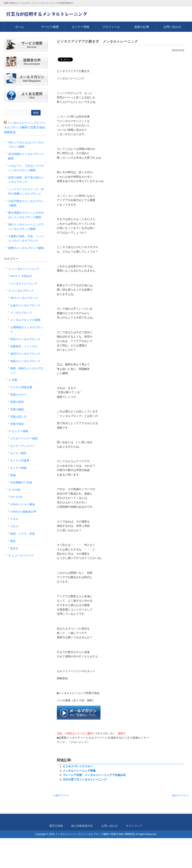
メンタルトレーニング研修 (79, 771)
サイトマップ (134, 826)
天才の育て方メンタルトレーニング (85, 779)
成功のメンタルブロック (25, 354)
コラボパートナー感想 (24, 438)
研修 (13, 475)
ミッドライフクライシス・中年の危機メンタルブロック (26, 191)
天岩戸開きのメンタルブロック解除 (26, 203)
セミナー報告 (18, 453)
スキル (14, 519)
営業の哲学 (17, 402)
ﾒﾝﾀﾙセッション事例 (23, 504)
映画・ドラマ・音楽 (23, 534)
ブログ (14, 526)
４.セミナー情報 (18, 431)
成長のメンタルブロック (25, 361)
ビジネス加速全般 (21, 387)
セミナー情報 (81, 27)
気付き (14, 548)
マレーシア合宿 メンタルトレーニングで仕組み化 (94, 775)
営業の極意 (17, 409)
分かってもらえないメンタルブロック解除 (26, 145)
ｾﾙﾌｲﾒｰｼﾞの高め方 (21, 276)
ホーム (19, 27)
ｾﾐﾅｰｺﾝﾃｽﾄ (16, 497)
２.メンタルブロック (21, 291)
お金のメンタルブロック (25, 305)
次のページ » (180, 795)
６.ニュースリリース (21, 555)
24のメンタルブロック (24, 298)
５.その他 (14, 490)
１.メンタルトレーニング (24, 269)
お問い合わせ (172, 27)
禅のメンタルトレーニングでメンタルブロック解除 (26, 227)
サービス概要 (50, 27)
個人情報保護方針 (82, 826)
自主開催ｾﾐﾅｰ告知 (21, 482)
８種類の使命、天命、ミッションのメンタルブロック (26, 238)
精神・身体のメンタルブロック (27, 370)
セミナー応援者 (20, 460)
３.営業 (13, 380)
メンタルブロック (21, 313)
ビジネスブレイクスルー (78, 766)
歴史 (13, 541)
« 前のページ (61, 795)
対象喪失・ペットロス (24, 346)
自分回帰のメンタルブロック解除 (26, 156)
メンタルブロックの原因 (25, 320)
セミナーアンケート (23, 446)
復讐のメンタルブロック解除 (26, 248)
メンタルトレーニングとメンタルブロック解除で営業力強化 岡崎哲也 (25, 127)
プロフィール (111, 27)
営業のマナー (18, 395)
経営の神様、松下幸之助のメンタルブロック (26, 180)
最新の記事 (142, 27)
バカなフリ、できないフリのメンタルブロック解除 (26, 168)
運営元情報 (56, 826)
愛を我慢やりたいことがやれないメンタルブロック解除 (26, 215)
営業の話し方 (18, 417)
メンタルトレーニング (24, 284)
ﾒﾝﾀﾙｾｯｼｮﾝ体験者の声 (23, 512)
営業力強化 (17, 424)
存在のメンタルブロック (25, 339)
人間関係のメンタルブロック (27, 329)
